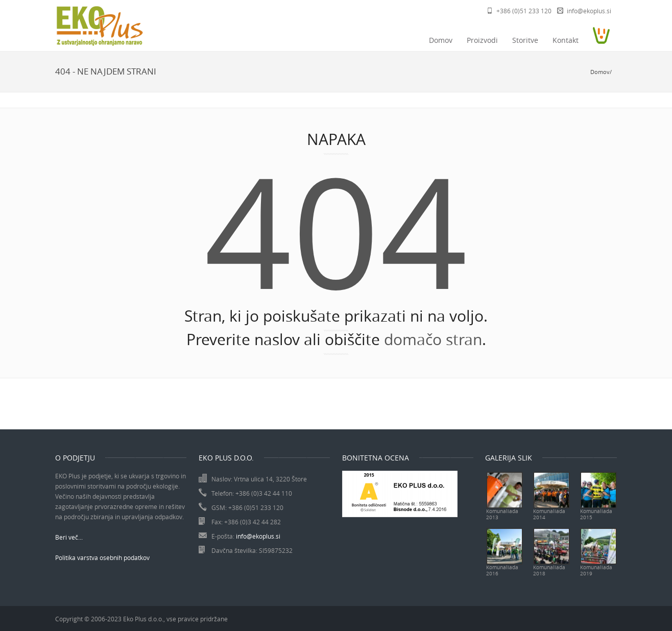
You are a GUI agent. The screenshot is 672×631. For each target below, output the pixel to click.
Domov (441, 40)
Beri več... (69, 537)
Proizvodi (482, 40)
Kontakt (566, 40)
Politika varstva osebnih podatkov (102, 557)
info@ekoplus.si (589, 11)
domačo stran (433, 339)
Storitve (525, 40)
